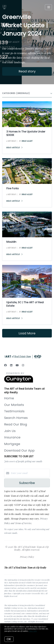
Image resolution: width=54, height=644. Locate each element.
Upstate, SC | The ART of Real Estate (25, 304)
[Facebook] (5, 365)
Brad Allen (27, 141)
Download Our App (19, 450)
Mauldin (11, 242)
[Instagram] (23, 365)
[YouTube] (17, 365)
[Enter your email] (30, 473)
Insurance (12, 437)
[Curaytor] (19, 382)
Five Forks (13, 188)
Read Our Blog (16, 424)
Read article (14, 147)
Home (9, 398)
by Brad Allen (11, 42)
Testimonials (14, 411)
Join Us (10, 431)
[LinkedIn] (11, 365)
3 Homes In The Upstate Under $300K (26, 133)
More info (33, 631)
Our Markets (14, 405)
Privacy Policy (27, 557)
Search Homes (16, 418)
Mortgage (12, 444)
